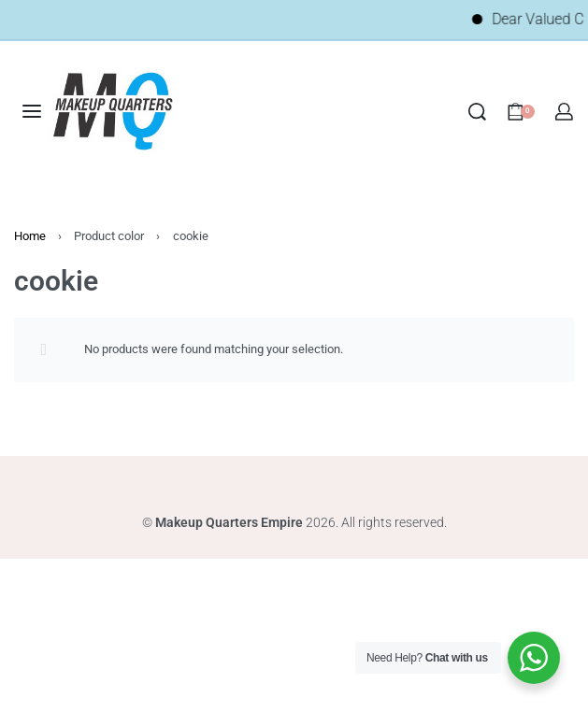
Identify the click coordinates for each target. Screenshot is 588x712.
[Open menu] (32, 111)
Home (30, 236)
